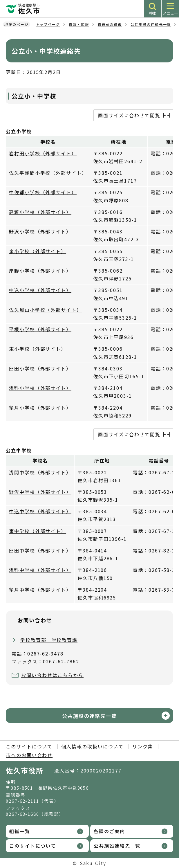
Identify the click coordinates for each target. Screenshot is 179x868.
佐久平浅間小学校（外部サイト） (48, 173)
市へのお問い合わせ (29, 755)
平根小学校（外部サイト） (40, 329)
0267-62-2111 (22, 801)
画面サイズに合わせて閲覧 (129, 115)
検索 (153, 13)
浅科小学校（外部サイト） (40, 388)
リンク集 (143, 746)
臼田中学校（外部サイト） (40, 550)
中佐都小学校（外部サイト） (43, 192)
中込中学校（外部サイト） (40, 511)
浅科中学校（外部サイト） (40, 570)
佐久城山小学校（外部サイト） (45, 310)
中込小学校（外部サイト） (40, 290)
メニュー (170, 13)
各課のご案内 (109, 831)
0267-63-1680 (22, 814)
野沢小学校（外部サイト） (40, 231)
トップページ (48, 24)
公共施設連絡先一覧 (117, 846)
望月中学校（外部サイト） (40, 590)
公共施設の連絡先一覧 (151, 24)
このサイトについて (29, 746)
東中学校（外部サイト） (38, 531)
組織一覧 (20, 831)
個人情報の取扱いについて (92, 746)
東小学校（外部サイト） (38, 349)
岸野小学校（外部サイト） (40, 271)
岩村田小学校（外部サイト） (43, 153)
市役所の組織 (110, 24)
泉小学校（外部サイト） (38, 251)
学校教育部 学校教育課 (49, 640)
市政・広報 (79, 24)
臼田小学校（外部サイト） (40, 368)
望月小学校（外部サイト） (40, 408)
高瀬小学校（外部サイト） (40, 212)
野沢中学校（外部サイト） (40, 492)
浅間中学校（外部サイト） (40, 472)
